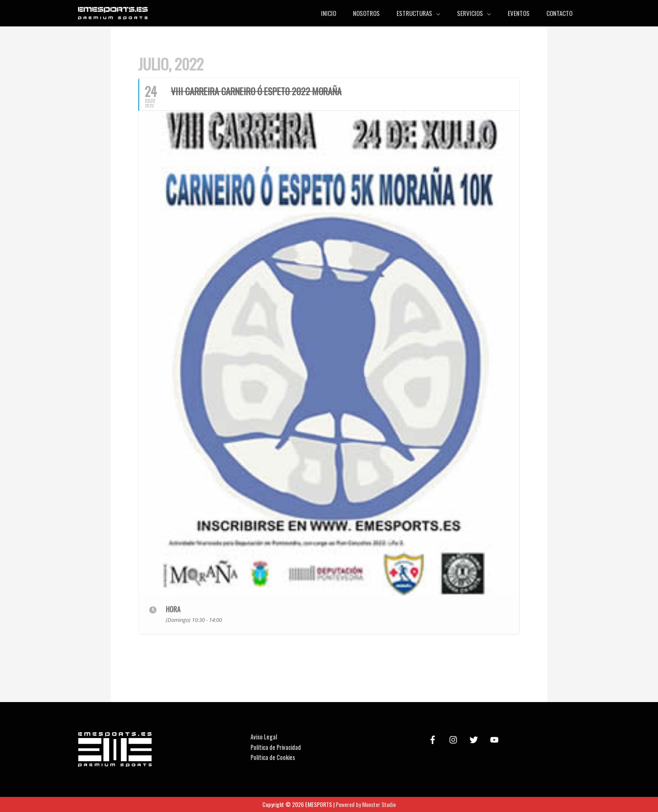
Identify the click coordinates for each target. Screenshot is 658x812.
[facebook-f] (434, 740)
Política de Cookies (274, 757)
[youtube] (496, 740)
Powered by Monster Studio (366, 804)
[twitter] (475, 740)
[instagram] (454, 740)
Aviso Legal (264, 736)
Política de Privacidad (277, 747)
